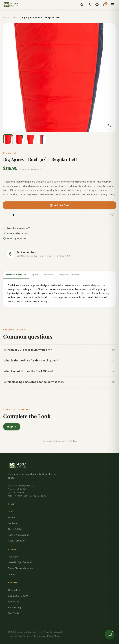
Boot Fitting (14, 608)
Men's (11, 512)
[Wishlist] (97, 5)
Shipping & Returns (69, 275)
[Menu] (112, 5)
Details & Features (16, 275)
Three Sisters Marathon (20, 568)
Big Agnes (10, 153)
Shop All (12, 428)
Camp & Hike (15, 529)
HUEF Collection (17, 541)
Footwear (13, 523)
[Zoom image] (109, 125)
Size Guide (14, 602)
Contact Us (14, 590)
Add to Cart (60, 205)
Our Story (13, 557)
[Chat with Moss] (110, 635)
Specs (35, 275)
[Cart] (105, 5)
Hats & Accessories (19, 535)
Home (6, 17)
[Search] (82, 5)
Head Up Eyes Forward (20, 562)
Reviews (48, 275)
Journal (12, 574)
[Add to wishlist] (112, 215)
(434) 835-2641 (16, 493)
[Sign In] (89, 5)
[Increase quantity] (20, 215)
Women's (13, 517)
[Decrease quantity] (7, 215)
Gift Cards (13, 613)
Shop (16, 17)
